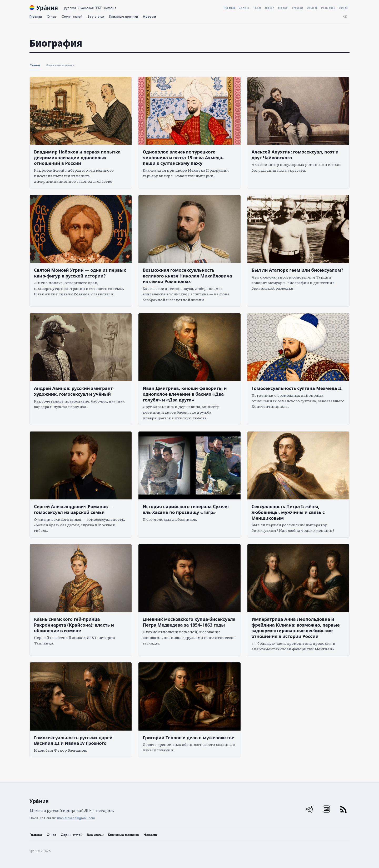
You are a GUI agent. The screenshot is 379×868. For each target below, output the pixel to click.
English (269, 8)
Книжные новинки (124, 835)
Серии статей (72, 16)
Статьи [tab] (35, 65)
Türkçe (343, 8)
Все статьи (96, 16)
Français (298, 8)
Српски (244, 8)
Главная (36, 16)
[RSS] (343, 809)
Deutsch (312, 8)
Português (328, 8)
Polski (257, 8)
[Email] (326, 809)
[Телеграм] (345, 17)
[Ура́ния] (32, 8)
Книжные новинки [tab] (60, 65)
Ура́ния (47, 8)
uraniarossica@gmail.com (76, 818)
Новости (149, 16)
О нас (52, 16)
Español (283, 8)
